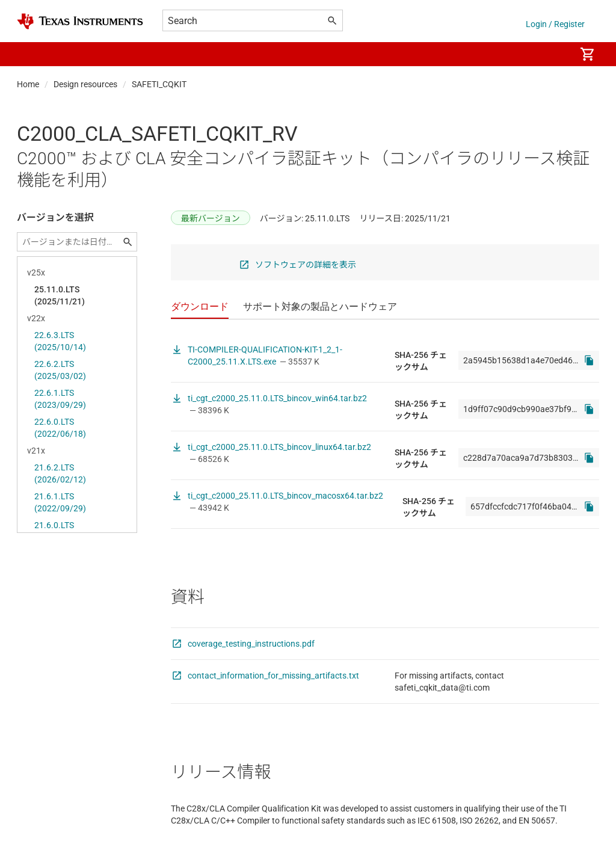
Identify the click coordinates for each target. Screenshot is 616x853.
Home (28, 84)
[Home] (80, 21)
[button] (29, 54)
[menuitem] (553, 54)
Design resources (85, 84)
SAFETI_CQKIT (159, 84)
